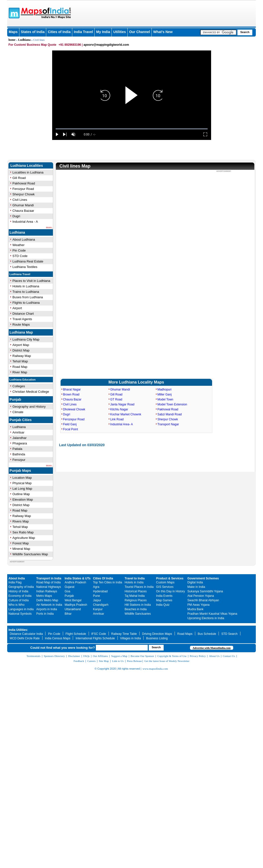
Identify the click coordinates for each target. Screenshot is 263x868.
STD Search (229, 634)
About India (17, 578)
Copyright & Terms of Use (172, 656)
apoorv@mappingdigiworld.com (106, 45)
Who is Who (17, 605)
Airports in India (47, 609)
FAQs (86, 656)
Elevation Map (23, 499)
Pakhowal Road (24, 183)
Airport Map (21, 345)
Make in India (196, 587)
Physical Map (22, 483)
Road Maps (185, 634)
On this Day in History (171, 591)
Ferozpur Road (23, 189)
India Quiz (163, 605)
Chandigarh (101, 605)
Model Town (165, 399)
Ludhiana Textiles (25, 267)
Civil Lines (20, 200)
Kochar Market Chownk (126, 414)
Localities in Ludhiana (28, 172)
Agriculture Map (24, 538)
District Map (21, 350)
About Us (214, 656)
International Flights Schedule (95, 638)
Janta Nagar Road (122, 404)
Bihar (68, 614)
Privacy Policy (198, 656)
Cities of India (59, 32)
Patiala (17, 449)
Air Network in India (49, 605)
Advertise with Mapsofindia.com (211, 648)
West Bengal (73, 600)
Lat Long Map (22, 489)
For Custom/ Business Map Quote (32, 45)
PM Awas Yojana (199, 605)
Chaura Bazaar (23, 211)
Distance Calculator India (26, 634)
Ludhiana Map (21, 332)
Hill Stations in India (138, 605)
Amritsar (18, 432)
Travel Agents (22, 319)
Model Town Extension (172, 404)
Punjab (16, 399)
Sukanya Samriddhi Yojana (205, 591)
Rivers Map (21, 521)
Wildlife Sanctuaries (138, 614)
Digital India (195, 582)
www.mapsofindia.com (155, 669)
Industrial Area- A (122, 424)
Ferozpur (19, 460)
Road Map (20, 367)
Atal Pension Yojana (201, 596)
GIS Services (165, 587)
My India (103, 32)
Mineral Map (21, 549)
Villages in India (131, 638)
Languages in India (21, 609)
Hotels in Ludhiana (26, 286)
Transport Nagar (168, 424)
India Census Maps (58, 638)
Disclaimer (74, 656)
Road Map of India (48, 582)
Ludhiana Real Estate (28, 261)
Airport (17, 308)
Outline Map (21, 494)
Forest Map (21, 543)
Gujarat (69, 587)
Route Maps (21, 325)
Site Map (104, 661)
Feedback (79, 661)
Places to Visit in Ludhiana (31, 281)
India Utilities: (18, 630)
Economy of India (20, 596)
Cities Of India (103, 578)
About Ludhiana (24, 239)
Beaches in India (136, 609)
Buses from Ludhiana (28, 297)
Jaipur (97, 600)
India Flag (15, 582)
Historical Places (136, 591)
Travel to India (135, 578)
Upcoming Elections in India (206, 618)
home (12, 40)
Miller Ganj (165, 394)
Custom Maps (165, 582)
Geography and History (29, 407)
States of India (33, 32)
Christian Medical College (31, 392)
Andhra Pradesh (75, 582)
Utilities (120, 32)
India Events (164, 596)
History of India (18, 591)
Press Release (134, 661)
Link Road (117, 419)
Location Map (22, 478)
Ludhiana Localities (27, 166)
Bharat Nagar (72, 390)
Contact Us (229, 656)
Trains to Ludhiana (26, 292)
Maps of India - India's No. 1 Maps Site (13, 13)
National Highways (49, 587)
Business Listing (157, 638)
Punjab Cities (21, 420)
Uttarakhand (73, 609)
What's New (163, 32)
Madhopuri (165, 390)
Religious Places (136, 600)
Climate (18, 412)
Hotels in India (134, 582)
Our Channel (140, 32)
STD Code (20, 256)
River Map (20, 372)
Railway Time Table (124, 634)
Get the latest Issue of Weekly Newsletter (167, 661)
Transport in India (49, 578)
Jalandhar (19, 438)
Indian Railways (47, 591)
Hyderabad (100, 591)
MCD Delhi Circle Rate (25, 638)
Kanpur (98, 609)
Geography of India (21, 587)
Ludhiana (24, 40)
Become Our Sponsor (142, 656)
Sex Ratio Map (23, 532)
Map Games (164, 600)
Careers (91, 661)
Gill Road (19, 178)
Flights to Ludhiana (26, 303)
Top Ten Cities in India (108, 582)
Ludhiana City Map (26, 339)
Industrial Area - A (25, 222)
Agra (96, 587)
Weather (19, 245)
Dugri (16, 216)
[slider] (132, 129)
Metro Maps (44, 596)
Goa (67, 591)
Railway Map (22, 356)
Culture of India (19, 600)
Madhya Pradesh (76, 605)
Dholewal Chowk (74, 409)
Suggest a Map (119, 656)
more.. (49, 227)
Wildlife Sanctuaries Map (30, 554)
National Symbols (20, 614)
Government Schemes (203, 578)
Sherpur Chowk (24, 194)
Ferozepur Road (74, 419)
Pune (97, 596)
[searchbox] (218, 32)
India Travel (83, 32)
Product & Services (170, 578)
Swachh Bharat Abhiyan (203, 600)
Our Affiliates (100, 656)
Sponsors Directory (54, 656)
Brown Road (71, 394)
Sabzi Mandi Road (170, 414)
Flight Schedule (76, 634)
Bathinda (19, 454)
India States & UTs (77, 578)
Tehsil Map (20, 361)
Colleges (19, 386)
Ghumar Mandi (23, 205)
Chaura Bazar (72, 399)
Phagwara (20, 443)
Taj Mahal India (135, 596)
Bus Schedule (207, 634)
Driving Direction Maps (157, 634)
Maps (13, 32)
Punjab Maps (20, 471)
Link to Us (118, 661)
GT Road (116, 399)
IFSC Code (99, 634)
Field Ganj (70, 424)
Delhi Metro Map (47, 600)
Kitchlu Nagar (119, 409)
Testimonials (34, 656)
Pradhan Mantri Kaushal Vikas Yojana (212, 614)
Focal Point (71, 429)
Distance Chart (23, 314)
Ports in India (45, 614)
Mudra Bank (196, 609)
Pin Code (19, 250)
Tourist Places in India (139, 587)
